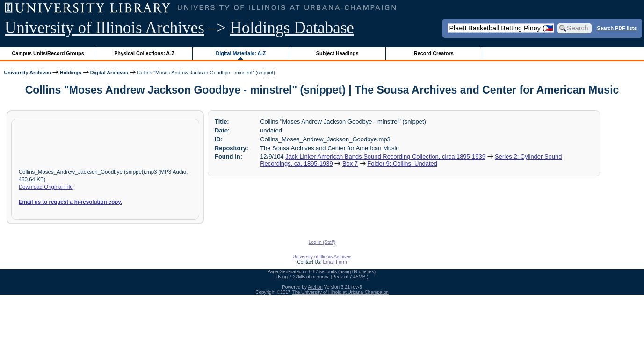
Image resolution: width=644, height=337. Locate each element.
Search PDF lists (617, 28)
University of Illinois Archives (105, 28)
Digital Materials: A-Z (241, 53)
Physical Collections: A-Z (144, 53)
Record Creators (434, 53)
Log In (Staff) (322, 242)
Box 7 (350, 164)
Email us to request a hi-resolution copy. (70, 202)
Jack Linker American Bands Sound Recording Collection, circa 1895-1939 (385, 157)
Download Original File (46, 187)
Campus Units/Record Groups (48, 53)
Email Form (335, 262)
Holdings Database (292, 28)
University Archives (27, 73)
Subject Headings (337, 53)
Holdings (71, 73)
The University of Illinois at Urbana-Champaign (340, 292)
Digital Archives (109, 73)
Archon (315, 287)
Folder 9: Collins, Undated (402, 164)
